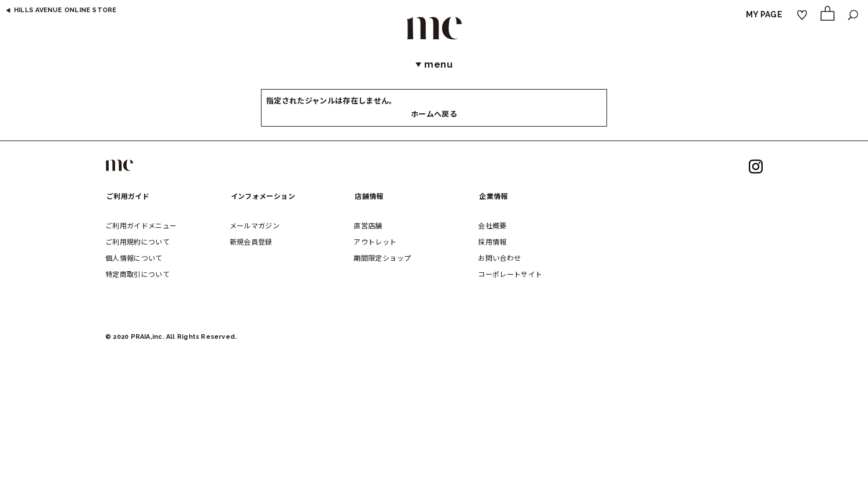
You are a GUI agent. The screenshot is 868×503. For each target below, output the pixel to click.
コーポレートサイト (510, 274)
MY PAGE (764, 14)
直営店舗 (368, 225)
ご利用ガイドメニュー (141, 225)
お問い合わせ (499, 258)
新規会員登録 (251, 241)
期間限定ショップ (382, 258)
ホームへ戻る (434, 114)
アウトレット (375, 241)
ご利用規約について (137, 241)
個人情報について (134, 258)
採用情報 (492, 241)
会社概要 (492, 225)
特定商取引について (137, 274)
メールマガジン (255, 225)
